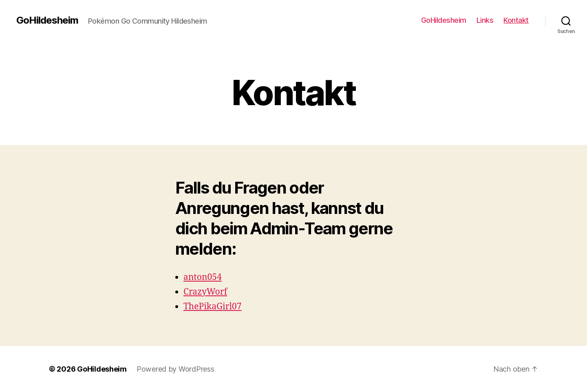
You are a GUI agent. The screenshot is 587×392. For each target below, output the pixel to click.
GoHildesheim (47, 20)
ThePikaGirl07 (213, 307)
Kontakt (516, 20)
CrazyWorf (205, 292)
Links (485, 20)
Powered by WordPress (175, 369)
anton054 (203, 277)
